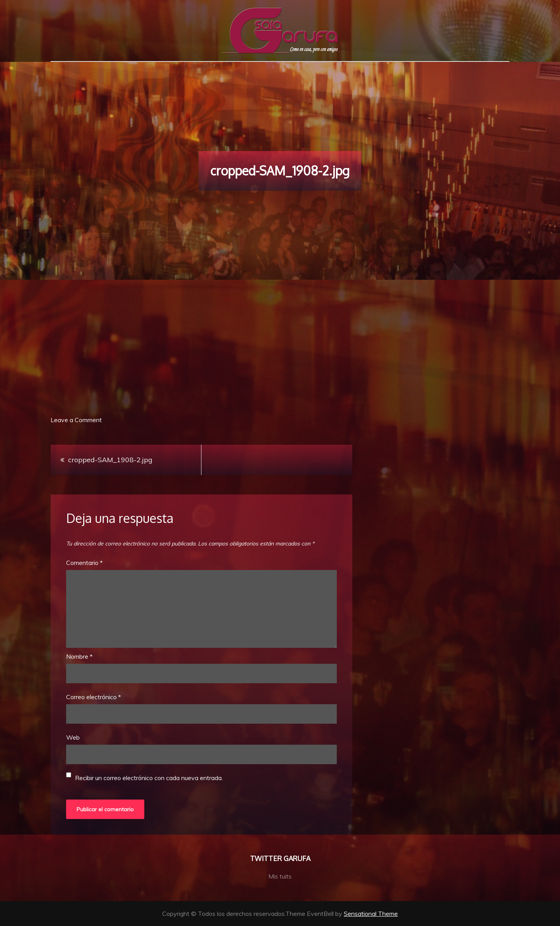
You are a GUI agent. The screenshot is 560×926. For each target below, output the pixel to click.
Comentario (84, 563)
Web (73, 737)
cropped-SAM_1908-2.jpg (110, 460)
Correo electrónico (94, 697)
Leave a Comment (76, 420)
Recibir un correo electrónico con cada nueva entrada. (149, 778)
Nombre (79, 656)
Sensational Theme (371, 914)
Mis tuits (280, 876)
